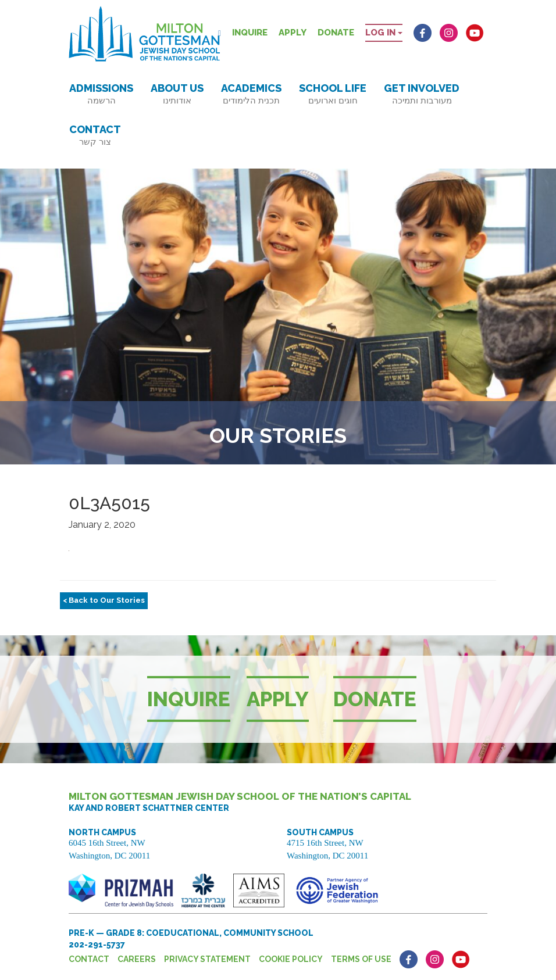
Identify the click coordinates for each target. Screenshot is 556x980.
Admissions (101, 94)
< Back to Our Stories (104, 600)
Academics (251, 94)
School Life (333, 94)
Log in (384, 33)
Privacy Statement (207, 959)
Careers (137, 959)
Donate (336, 33)
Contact (95, 135)
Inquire (250, 33)
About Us (177, 94)
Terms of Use (361, 959)
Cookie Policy (291, 959)
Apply (293, 33)
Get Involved (422, 94)
